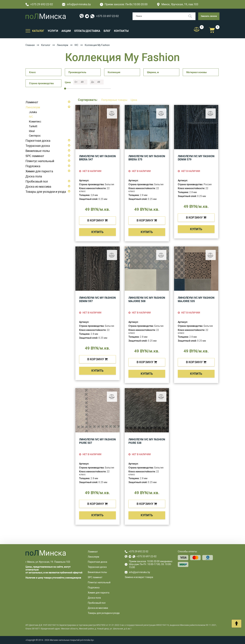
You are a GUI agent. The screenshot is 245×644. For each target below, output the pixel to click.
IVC (76, 45)
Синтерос (35, 136)
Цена (134, 100)
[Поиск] (192, 16)
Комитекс (35, 122)
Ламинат (32, 102)
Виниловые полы (38, 151)
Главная (30, 45)
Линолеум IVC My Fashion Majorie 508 (147, 299)
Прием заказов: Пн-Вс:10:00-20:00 (124, 4)
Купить (97, 232)
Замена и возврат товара (139, 577)
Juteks (33, 112)
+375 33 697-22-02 (107, 16)
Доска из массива (38, 187)
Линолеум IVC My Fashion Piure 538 (147, 441)
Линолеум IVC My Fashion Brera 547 (97, 158)
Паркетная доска (38, 141)
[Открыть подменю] (28, 31)
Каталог (46, 45)
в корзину (97, 220)
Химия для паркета (39, 171)
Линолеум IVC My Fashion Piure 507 (97, 441)
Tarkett (33, 126)
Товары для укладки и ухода (46, 192)
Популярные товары (115, 100)
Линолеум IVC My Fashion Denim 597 (97, 299)
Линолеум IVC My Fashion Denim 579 (196, 158)
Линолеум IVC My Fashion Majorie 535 (196, 299)
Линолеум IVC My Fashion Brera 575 (147, 158)
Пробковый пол (37, 181)
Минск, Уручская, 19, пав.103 (177, 4)
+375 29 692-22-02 (39, 4)
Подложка (33, 166)
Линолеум (62, 45)
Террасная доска (38, 146)
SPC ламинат (35, 156)
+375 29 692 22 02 (138, 551)
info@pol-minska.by (76, 4)
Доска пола (34, 176)
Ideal (32, 131)
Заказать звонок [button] (209, 16)
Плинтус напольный (40, 161)
